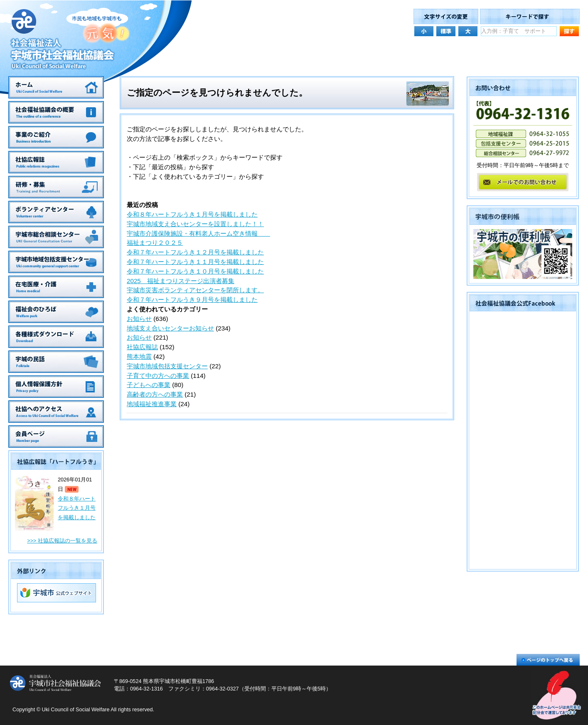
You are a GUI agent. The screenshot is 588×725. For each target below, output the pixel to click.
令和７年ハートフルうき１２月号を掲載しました (195, 252)
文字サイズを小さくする (424, 31)
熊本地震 (139, 356)
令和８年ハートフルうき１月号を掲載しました (77, 508)
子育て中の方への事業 (158, 376)
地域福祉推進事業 (152, 404)
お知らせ (139, 319)
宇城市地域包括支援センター (167, 366)
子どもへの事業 (149, 385)
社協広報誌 (142, 347)
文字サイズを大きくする (468, 31)
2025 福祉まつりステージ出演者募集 (181, 281)
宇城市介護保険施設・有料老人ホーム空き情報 (198, 233)
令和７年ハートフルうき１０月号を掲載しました (195, 271)
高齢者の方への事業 (155, 394)
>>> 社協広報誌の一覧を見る (62, 541)
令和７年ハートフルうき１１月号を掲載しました (195, 262)
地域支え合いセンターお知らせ (170, 328)
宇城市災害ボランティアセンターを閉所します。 (195, 290)
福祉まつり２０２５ (155, 243)
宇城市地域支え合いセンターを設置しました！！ (195, 224)
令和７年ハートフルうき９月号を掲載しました (192, 300)
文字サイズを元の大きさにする (446, 31)
